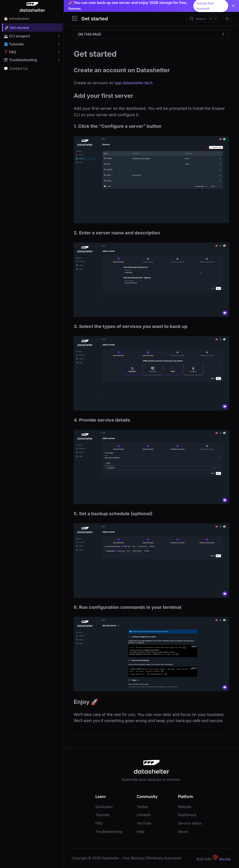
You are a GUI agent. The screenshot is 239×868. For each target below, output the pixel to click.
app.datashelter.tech (134, 83)
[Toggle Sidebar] (75, 19)
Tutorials (103, 815)
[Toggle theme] (227, 19)
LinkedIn (144, 815)
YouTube (144, 823)
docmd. (225, 859)
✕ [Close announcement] (233, 6)
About (183, 832)
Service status (190, 823)
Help (141, 832)
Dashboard (187, 815)
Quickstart (104, 807)
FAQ (99, 823)
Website (185, 807)
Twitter (143, 807)
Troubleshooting (109, 832)
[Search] (204, 19)
